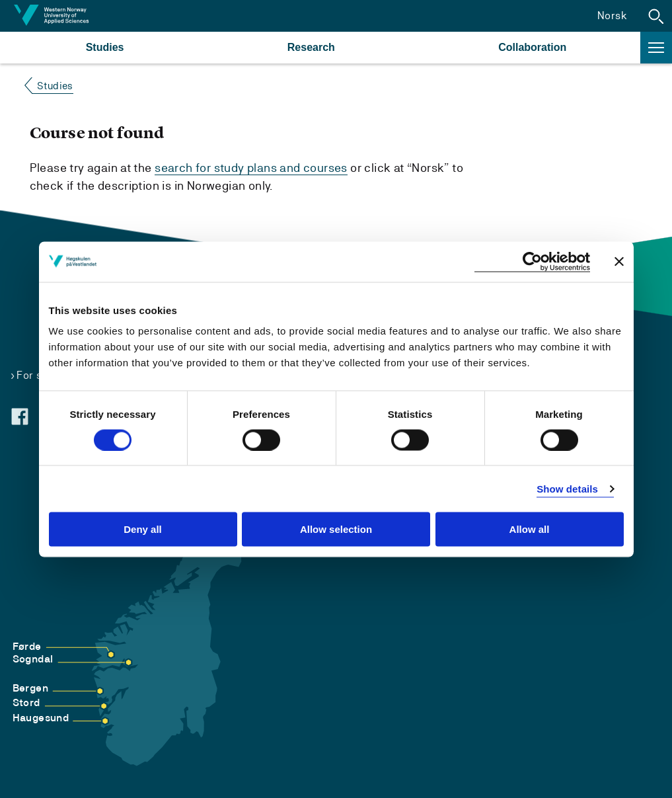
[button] (656, 16)
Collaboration (532, 47)
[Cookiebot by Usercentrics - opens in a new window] (532, 261)
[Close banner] (619, 262)
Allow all (530, 529)
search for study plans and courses (251, 168)
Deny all (143, 529)
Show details (567, 488)
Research (311, 47)
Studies (105, 47)
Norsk (612, 16)
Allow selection (336, 529)
